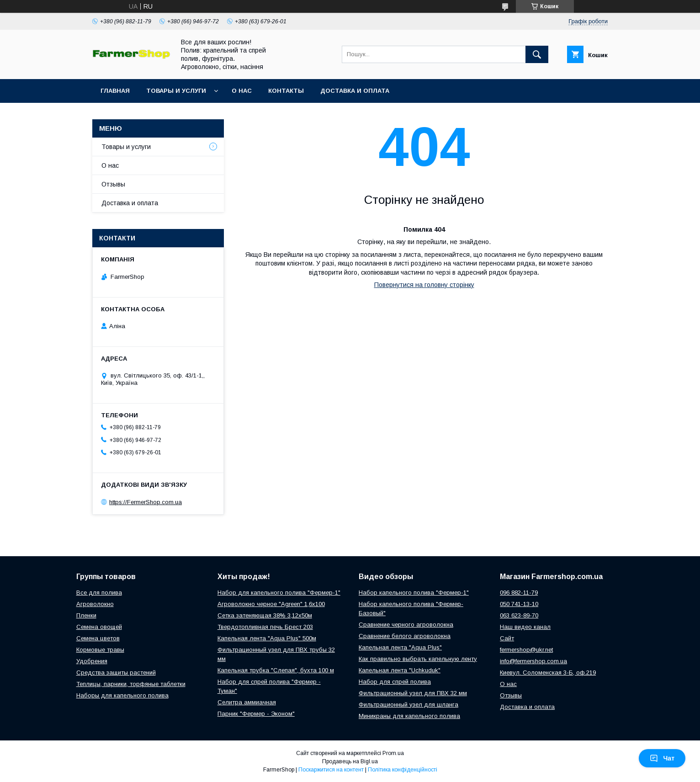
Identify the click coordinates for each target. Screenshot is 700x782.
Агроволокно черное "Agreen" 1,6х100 (271, 604)
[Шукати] (537, 54)
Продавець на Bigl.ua (350, 761)
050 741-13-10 (519, 604)
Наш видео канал (525, 627)
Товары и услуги (176, 91)
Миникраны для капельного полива (409, 716)
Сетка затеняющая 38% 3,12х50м (265, 615)
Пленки (86, 615)
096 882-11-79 (519, 593)
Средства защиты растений (116, 673)
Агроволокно (95, 604)
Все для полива (99, 593)
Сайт (507, 638)
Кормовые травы (100, 650)
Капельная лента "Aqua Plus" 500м (267, 638)
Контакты (286, 91)
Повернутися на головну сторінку (424, 285)
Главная (115, 91)
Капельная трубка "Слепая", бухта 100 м (276, 670)
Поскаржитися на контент (331, 770)
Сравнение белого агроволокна (405, 636)
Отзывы (113, 184)
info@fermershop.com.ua (533, 661)
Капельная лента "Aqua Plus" (400, 647)
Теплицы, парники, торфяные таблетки (131, 684)
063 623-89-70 (519, 615)
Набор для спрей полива (395, 682)
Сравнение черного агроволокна (406, 625)
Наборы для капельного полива (122, 695)
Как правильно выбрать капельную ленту (418, 659)
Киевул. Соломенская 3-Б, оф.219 (548, 673)
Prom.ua (393, 753)
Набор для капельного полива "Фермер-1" (279, 593)
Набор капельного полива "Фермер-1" (414, 593)
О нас (242, 91)
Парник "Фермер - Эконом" (256, 714)
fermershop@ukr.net (526, 650)
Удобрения (92, 661)
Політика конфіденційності (403, 770)
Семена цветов (98, 638)
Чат (662, 758)
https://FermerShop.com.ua (146, 502)
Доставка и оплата (355, 91)
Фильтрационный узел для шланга (408, 705)
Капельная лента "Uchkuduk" (400, 670)
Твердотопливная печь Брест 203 (265, 627)
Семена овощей (99, 627)
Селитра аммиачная (247, 702)
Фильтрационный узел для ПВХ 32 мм (413, 693)
